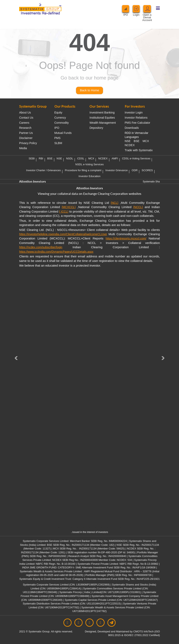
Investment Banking (102, 112)
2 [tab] (65, 527)
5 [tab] (83, 527)
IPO (57, 128)
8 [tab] (102, 527)
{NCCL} (138, 207)
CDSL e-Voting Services (136, 158)
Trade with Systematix (139, 150)
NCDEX (130, 145)
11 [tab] (120, 527)
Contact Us (26, 118)
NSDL (70, 158)
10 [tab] (114, 527)
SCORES (147, 170)
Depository (96, 128)
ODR (135, 170)
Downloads (132, 128)
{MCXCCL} (69, 207)
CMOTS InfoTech (144, 631)
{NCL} (114, 203)
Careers (24, 123)
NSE (128, 141)
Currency (60, 118)
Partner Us (26, 133)
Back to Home (89, 90)
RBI (41, 158)
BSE (137, 141)
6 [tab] (89, 527)
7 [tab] (96, 527)
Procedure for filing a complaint (83, 170)
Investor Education (89, 176)
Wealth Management (103, 123)
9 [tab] (108, 527)
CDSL (81, 158)
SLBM (58, 143)
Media (23, 148)
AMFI (115, 158)
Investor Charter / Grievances (43, 170)
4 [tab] (77, 527)
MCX (146, 141)
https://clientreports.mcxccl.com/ (126, 238)
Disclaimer (26, 138)
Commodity (62, 123)
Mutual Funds (63, 133)
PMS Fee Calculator (138, 123)
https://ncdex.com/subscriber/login (41, 247)
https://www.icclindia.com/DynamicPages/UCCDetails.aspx (56, 252)
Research (25, 128)
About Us (25, 112)
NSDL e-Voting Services (90, 164)
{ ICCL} (64, 212)
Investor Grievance (117, 170)
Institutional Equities (102, 118)
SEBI (32, 158)
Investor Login (134, 112)
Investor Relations (136, 118)
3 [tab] (71, 527)
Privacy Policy (28, 143)
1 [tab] (59, 527)
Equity (58, 112)
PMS (57, 138)
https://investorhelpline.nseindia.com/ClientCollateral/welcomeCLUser (63, 234)
